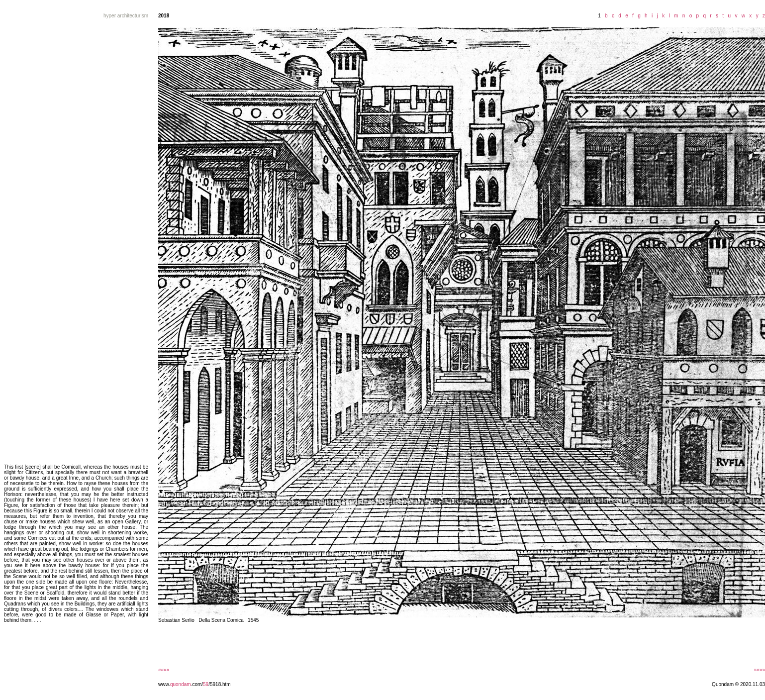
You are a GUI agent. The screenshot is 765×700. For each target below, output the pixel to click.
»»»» (760, 670)
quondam (181, 684)
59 (206, 684)
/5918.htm (219, 684)
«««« (164, 670)
